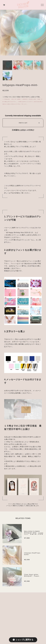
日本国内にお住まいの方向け (23, 130)
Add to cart (23, 123)
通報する (15, 506)
